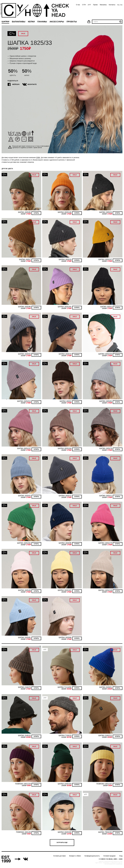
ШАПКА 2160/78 (24, 687)
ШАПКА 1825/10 (106, 212)
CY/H (84, 5)
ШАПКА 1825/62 (106, 401)
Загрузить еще (62, 843)
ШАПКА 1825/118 (105, 590)
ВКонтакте (30, 84)
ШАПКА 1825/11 (106, 496)
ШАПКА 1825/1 (106, 307)
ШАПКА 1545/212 (105, 735)
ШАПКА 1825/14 (65, 354)
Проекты (72, 22)
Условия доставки (59, 856)
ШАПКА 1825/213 (24, 401)
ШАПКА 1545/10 (24, 735)
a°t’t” (89, 5)
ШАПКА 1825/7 (25, 259)
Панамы (42, 22)
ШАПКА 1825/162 (24, 543)
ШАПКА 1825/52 (24, 354)
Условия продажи (109, 856)
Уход (121, 856)
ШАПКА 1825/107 (105, 259)
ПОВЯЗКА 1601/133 (23, 784)
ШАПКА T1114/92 (65, 687)
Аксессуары (57, 22)
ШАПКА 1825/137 (24, 448)
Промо (95, 5)
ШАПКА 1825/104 (65, 448)
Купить (36, 213)
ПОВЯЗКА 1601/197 (104, 784)
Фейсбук (13, 84)
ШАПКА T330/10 (65, 735)
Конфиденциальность (92, 856)
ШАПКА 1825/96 (65, 543)
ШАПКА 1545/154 (65, 784)
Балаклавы (19, 22)
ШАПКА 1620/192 (65, 832)
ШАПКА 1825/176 (105, 543)
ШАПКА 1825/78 (106, 448)
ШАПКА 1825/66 (65, 637)
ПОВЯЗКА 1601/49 (23, 832)
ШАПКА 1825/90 (24, 212)
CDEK (38, 158)
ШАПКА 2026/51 (106, 687)
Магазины (103, 5)
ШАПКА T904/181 (105, 832)
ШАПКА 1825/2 (66, 401)
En (121, 5)
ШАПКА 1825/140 (65, 212)
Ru (118, 5)
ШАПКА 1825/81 (24, 637)
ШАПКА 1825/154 (105, 354)
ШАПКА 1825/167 (65, 590)
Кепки (31, 22)
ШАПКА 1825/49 (24, 590)
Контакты (112, 5)
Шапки (5, 22)
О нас (78, 5)
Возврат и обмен (75, 856)
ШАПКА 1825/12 (65, 496)
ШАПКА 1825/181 (65, 307)
